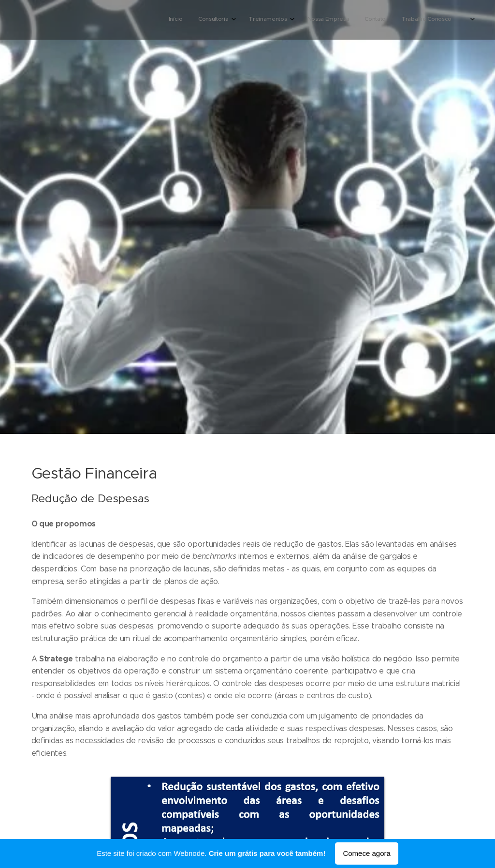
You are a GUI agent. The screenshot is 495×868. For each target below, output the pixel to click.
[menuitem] (358, 20)
